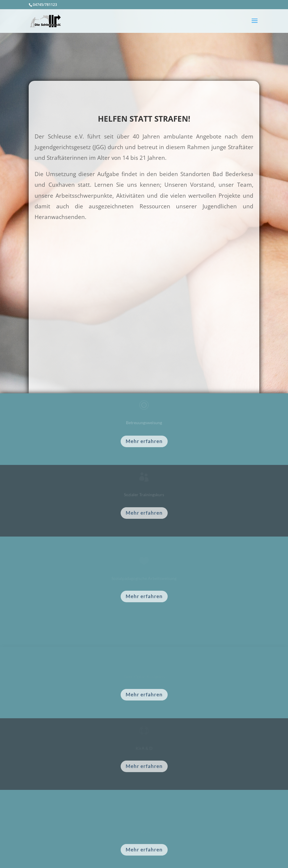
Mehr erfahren (144, 441)
